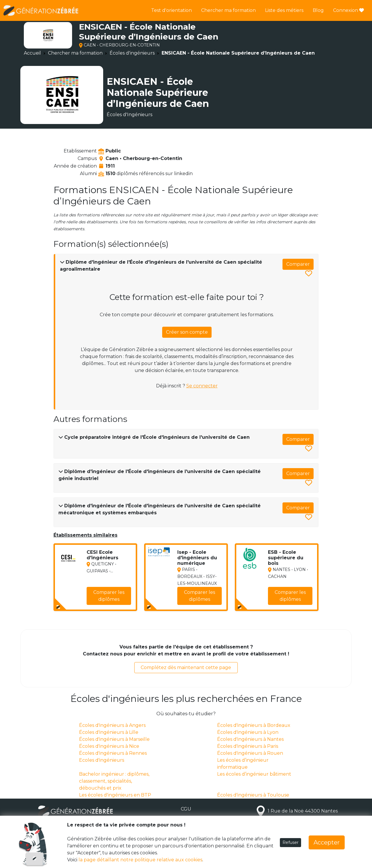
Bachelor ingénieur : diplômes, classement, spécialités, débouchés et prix (114, 781)
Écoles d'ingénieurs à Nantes (250, 739)
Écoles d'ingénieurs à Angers (112, 725)
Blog (318, 10)
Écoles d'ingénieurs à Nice (109, 746)
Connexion (348, 10)
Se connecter (202, 386)
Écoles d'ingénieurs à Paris (248, 746)
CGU (186, 809)
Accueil (32, 53)
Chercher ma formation (228, 10)
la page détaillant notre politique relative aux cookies (140, 860)
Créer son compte (187, 332)
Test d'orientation (171, 10)
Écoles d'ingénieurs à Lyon (248, 732)
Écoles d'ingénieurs (132, 53)
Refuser (290, 842)
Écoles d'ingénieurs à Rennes (113, 753)
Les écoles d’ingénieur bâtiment (254, 774)
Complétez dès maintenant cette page (186, 667)
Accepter (327, 842)
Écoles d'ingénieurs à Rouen (250, 753)
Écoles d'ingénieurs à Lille (109, 732)
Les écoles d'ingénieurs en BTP (115, 795)
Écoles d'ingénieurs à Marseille (114, 739)
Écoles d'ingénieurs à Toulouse (253, 795)
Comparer (298, 264)
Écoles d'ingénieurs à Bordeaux (254, 725)
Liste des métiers (284, 10)
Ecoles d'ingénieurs (102, 760)
